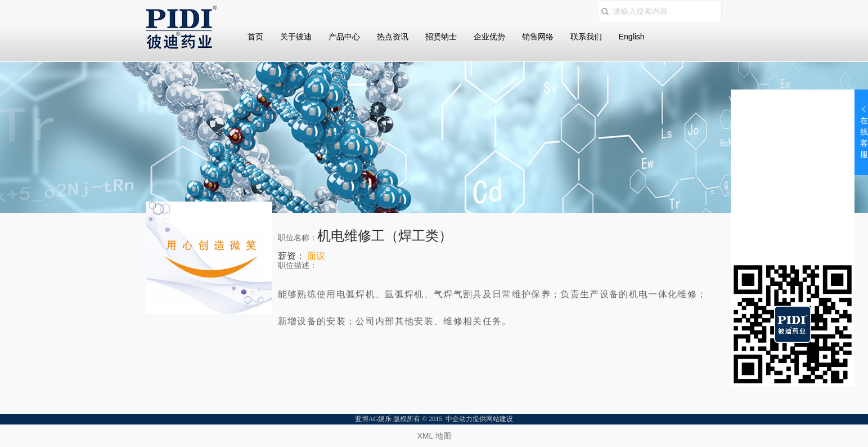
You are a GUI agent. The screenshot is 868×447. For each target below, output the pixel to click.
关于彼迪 (296, 37)
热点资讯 (393, 37)
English (632, 37)
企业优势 (489, 37)
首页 (255, 37)
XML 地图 (434, 436)
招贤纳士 (441, 37)
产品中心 (344, 37)
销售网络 (538, 37)
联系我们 (586, 37)
